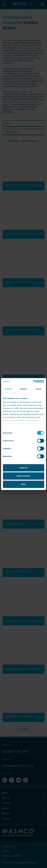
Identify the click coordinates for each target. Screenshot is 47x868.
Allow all (23, 468)
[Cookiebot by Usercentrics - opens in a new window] (33, 382)
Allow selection (23, 476)
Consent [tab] (8, 389)
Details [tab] (23, 389)
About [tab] (38, 389)
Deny (23, 484)
